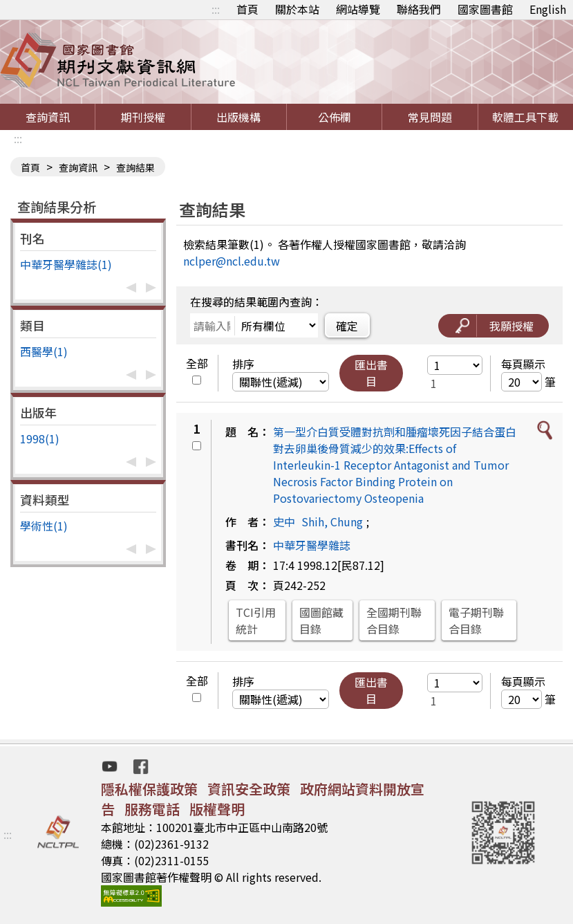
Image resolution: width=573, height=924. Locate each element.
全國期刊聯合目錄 (394, 620)
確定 (347, 326)
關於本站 (297, 9)
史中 (284, 521)
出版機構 (238, 117)
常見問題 (430, 117)
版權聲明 (217, 809)
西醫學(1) (44, 351)
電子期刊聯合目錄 (476, 620)
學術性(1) (44, 526)
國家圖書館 (485, 9)
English (548, 9)
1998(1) (40, 438)
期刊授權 (143, 117)
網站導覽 (358, 9)
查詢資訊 (48, 117)
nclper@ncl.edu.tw (232, 261)
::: (216, 9)
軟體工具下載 (525, 117)
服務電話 (152, 809)
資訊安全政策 (249, 789)
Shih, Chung (332, 521)
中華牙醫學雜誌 (312, 545)
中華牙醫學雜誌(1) (66, 264)
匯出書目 (371, 373)
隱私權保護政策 (149, 789)
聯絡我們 (419, 9)
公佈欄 (335, 117)
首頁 (247, 9)
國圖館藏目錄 (321, 620)
